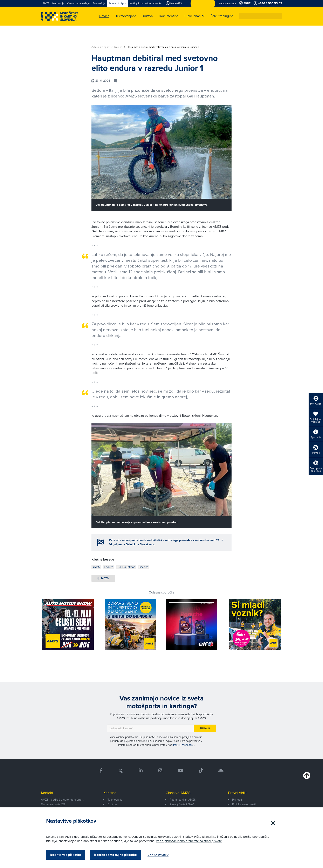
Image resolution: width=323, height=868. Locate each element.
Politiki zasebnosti (184, 745)
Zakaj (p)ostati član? (182, 804)
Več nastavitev (158, 855)
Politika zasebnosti (244, 804)
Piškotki (237, 800)
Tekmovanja (115, 800)
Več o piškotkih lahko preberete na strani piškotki (189, 841)
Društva (112, 804)
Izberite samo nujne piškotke (115, 855)
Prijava (205, 728)
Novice (120, 47)
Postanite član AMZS (183, 800)
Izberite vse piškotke (66, 855)
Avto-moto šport (102, 47)
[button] (279, 16)
